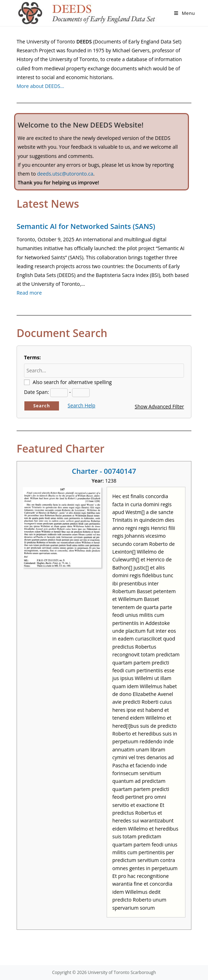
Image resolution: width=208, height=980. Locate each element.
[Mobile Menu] (185, 13)
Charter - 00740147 (104, 471)
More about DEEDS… (40, 86)
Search (42, 406)
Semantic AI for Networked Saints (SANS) (86, 226)
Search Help (82, 405)
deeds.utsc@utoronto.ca (65, 174)
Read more (29, 293)
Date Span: (37, 392)
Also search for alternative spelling (72, 382)
